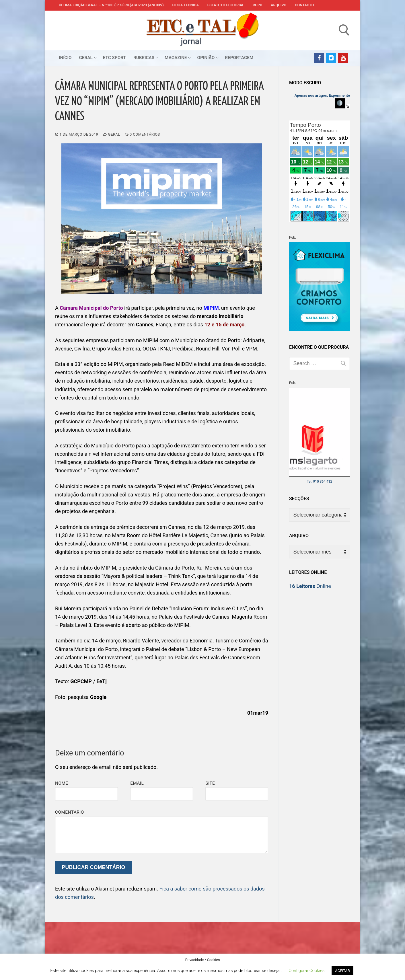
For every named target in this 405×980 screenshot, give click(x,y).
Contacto (304, 5)
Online (310, 586)
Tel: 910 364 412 (320, 482)
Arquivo (279, 5)
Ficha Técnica (186, 5)
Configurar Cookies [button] (306, 971)
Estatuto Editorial (226, 5)
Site (210, 783)
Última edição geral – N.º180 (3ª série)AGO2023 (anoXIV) (111, 5)
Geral (111, 134)
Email (137, 783)
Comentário (70, 812)
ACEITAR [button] (342, 971)
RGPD (257, 5)
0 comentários (142, 134)
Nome (62, 783)
